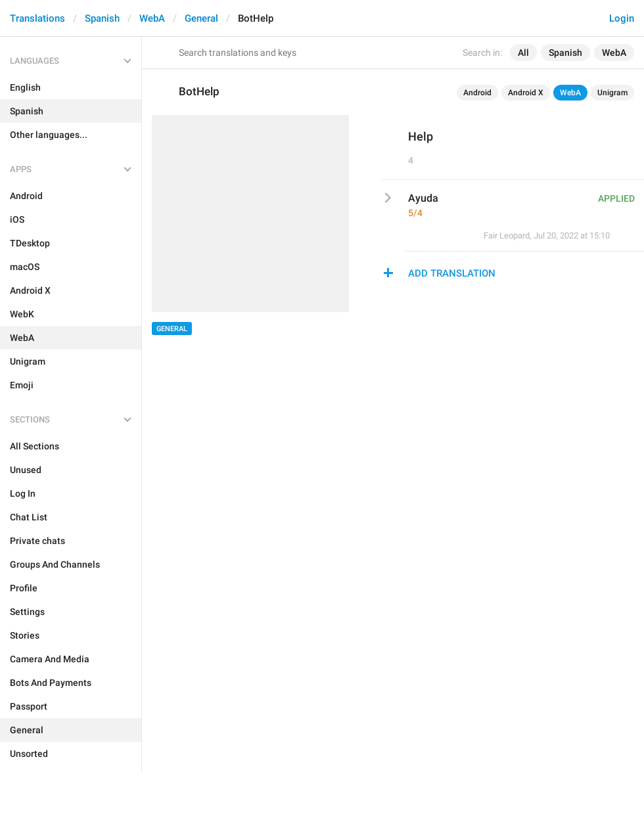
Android (477, 93)
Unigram (612, 93)
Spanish (102, 18)
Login (622, 18)
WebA (152, 18)
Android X (526, 93)
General (201, 18)
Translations (37, 18)
